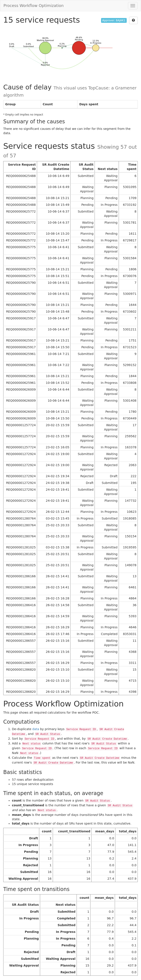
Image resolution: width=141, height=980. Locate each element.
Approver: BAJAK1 (114, 20)
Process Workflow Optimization (34, 6)
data (36, 729)
